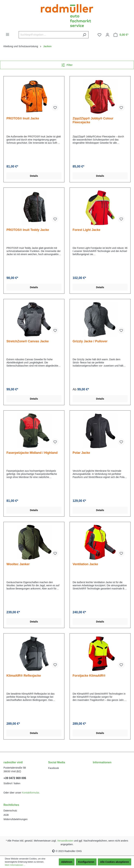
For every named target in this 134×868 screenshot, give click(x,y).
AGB (6, 815)
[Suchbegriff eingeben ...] (50, 35)
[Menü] (8, 34)
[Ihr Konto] (107, 35)
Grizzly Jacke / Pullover (90, 341)
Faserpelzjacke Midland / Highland (32, 453)
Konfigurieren (86, 862)
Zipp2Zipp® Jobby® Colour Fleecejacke (93, 120)
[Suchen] (84, 35)
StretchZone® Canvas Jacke (28, 341)
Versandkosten (65, 841)
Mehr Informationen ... (15, 865)
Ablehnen (67, 862)
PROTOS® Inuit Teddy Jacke (28, 230)
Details (34, 176)
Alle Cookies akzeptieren (115, 862)
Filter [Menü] (67, 64)
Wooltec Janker (18, 564)
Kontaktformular (31, 793)
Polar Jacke (81, 453)
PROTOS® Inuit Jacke (23, 118)
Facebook (53, 768)
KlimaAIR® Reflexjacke (24, 676)
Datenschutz (10, 811)
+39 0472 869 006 (15, 778)
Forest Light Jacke (86, 230)
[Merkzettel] (99, 35)
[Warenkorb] (121, 35)
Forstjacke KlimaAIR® (89, 676)
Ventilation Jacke (85, 564)
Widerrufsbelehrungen (16, 819)
